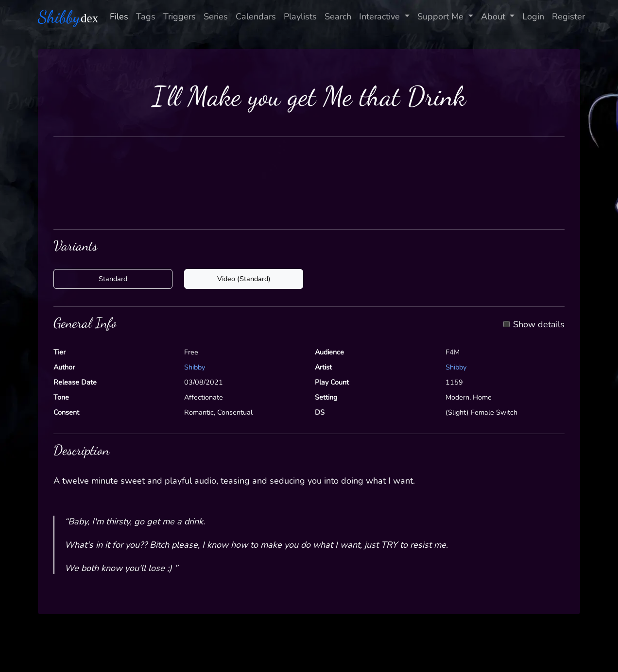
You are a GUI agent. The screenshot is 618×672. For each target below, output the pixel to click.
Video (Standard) (244, 279)
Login (533, 17)
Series (216, 17)
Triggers (180, 17)
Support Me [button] (442, 17)
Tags (146, 17)
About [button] (494, 17)
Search (338, 17)
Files (119, 17)
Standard (113, 279)
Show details (539, 325)
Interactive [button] (381, 17)
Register (568, 17)
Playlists (300, 17)
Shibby (195, 367)
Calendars (256, 17)
